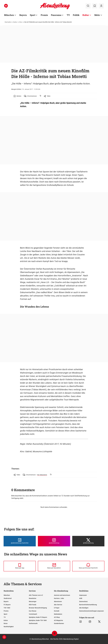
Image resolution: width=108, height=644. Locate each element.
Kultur (86, 15)
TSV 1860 (7, 608)
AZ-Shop (57, 617)
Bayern (23, 15)
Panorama (56, 15)
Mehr (97, 15)
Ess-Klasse (33, 611)
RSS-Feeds (33, 605)
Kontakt (57, 611)
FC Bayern (7, 605)
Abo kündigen (84, 608)
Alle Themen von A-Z (36, 595)
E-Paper (57, 608)
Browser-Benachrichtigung (38, 608)
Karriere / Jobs (59, 598)
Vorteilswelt (33, 614)
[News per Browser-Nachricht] (88, 566)
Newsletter (33, 598)
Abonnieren (58, 601)
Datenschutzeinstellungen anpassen (91, 611)
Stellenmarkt (33, 623)
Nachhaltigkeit (9, 627)
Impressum (83, 595)
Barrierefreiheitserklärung (88, 605)
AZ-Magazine (58, 620)
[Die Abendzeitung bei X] (88, 541)
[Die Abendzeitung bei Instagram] (54, 541)
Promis (44, 15)
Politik (76, 15)
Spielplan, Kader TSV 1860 (38, 620)
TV (68, 15)
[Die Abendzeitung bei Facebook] (20, 541)
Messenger (33, 601)
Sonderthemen (59, 623)
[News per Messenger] (20, 566)
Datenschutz (83, 601)
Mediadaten (58, 614)
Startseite (8, 22)
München (9, 15)
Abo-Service (58, 605)
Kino (21, 22)
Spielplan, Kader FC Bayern (38, 617)
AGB (81, 598)
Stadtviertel (8, 598)
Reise (6, 623)
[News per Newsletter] (54, 566)
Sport (33, 15)
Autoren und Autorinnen (62, 595)
